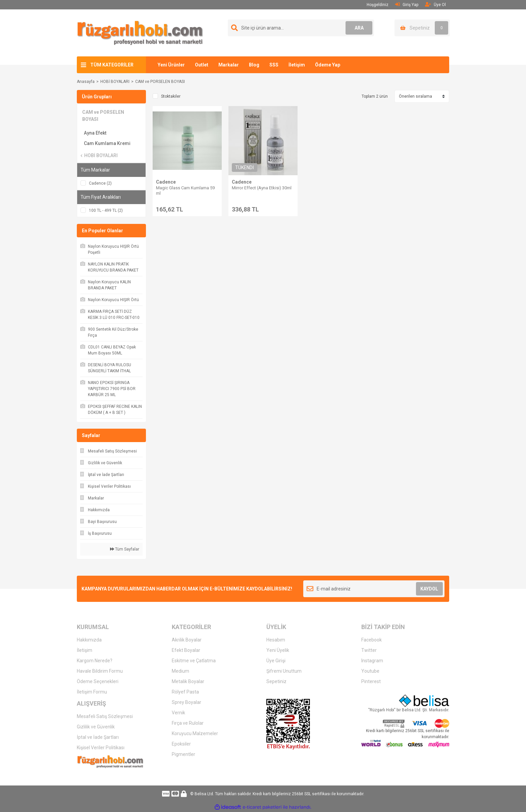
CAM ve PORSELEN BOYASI (160, 82)
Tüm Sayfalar (125, 549)
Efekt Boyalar (186, 650)
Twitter (369, 650)
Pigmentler (183, 754)
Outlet (202, 65)
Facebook (372, 640)
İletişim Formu (92, 692)
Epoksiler (181, 744)
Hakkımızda (89, 640)
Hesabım (276, 640)
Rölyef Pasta (185, 692)
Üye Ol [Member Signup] (435, 5)
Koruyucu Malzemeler (195, 733)
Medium (180, 671)
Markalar (229, 65)
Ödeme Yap (328, 65)
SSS (274, 65)
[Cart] (422, 28)
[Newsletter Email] (374, 589)
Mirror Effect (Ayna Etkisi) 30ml (262, 188)
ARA (359, 28)
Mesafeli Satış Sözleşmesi (105, 716)
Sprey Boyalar (187, 702)
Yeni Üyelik (278, 650)
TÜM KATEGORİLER (112, 65)
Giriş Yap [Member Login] (407, 5)
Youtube (370, 671)
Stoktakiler (171, 96)
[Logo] (140, 33)
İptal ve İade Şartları (98, 737)
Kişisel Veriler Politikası (101, 748)
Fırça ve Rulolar (188, 723)
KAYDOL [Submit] (429, 589)
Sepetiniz (276, 681)
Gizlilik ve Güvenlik (96, 727)
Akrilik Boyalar (187, 640)
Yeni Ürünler (171, 65)
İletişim (297, 65)
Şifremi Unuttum (284, 671)
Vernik (178, 713)
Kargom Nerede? (95, 661)
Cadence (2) (100, 183)
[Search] (301, 28)
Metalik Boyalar (188, 681)
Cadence (166, 182)
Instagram (372, 661)
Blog (254, 65)
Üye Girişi (276, 661)
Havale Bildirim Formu (100, 671)
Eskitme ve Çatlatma (194, 661)
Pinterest (371, 681)
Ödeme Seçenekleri (98, 681)
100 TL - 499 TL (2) (106, 210)
